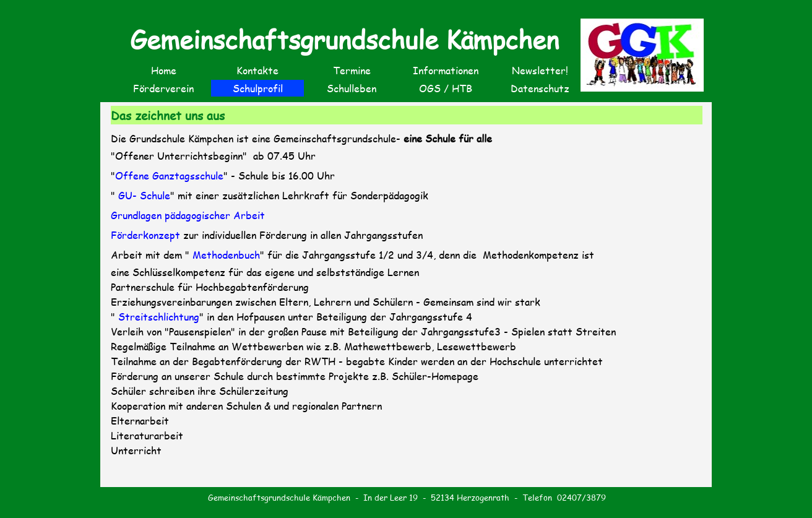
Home (164, 70)
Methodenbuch (225, 255)
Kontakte (257, 70)
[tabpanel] (407, 306)
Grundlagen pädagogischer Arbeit (188, 215)
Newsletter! (540, 70)
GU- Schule (144, 195)
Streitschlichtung (159, 317)
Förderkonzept (145, 235)
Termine (352, 70)
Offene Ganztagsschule (169, 175)
